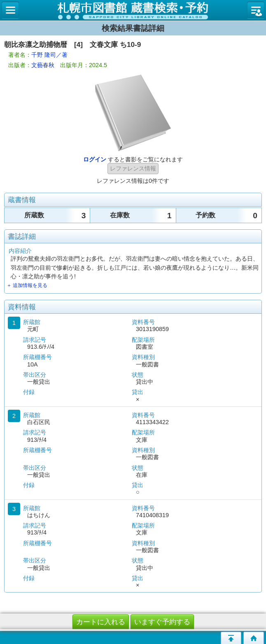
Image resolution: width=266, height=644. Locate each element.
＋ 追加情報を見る (27, 285)
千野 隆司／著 (49, 55)
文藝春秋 (43, 65)
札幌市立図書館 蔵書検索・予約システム (133, 10)
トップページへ (254, 638)
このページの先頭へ (231, 638)
